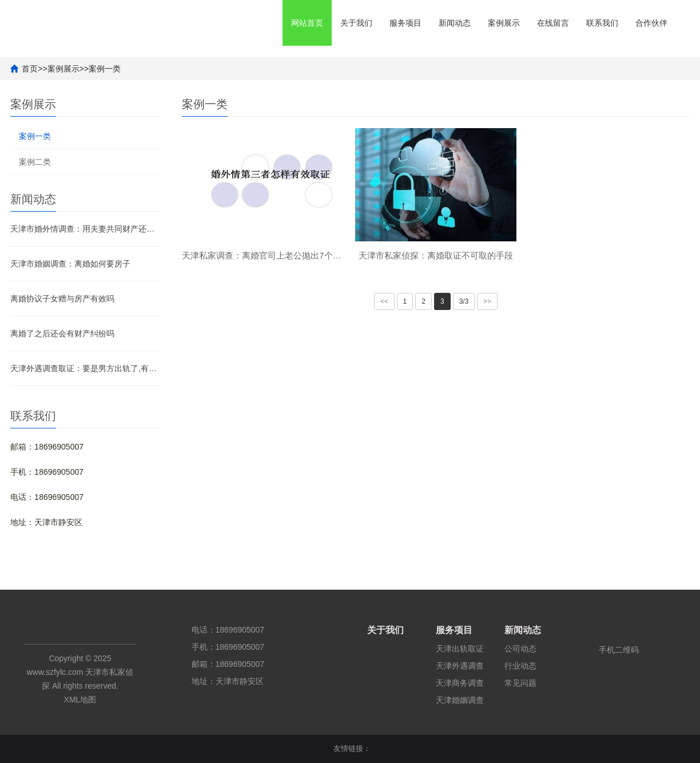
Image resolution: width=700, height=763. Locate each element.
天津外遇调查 (460, 666)
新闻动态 (455, 23)
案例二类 (35, 162)
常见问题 (520, 683)
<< (384, 301)
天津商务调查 (460, 683)
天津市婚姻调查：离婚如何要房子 (70, 264)
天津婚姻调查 (460, 700)
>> (487, 301)
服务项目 (405, 23)
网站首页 (307, 23)
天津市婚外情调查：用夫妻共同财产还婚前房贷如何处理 (85, 229)
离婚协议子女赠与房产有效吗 (62, 299)
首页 (30, 69)
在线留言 (553, 23)
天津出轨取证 (460, 649)
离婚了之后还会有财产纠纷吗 (62, 333)
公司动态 (520, 649)
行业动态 (520, 666)
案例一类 (105, 69)
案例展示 (504, 23)
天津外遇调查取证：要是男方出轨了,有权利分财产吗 (85, 368)
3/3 (464, 301)
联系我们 (602, 23)
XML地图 (80, 700)
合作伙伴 (651, 23)
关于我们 (356, 23)
